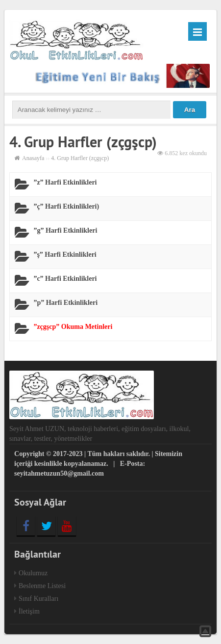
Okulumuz (33, 573)
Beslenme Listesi (42, 586)
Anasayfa (33, 158)
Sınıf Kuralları (38, 599)
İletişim (29, 611)
